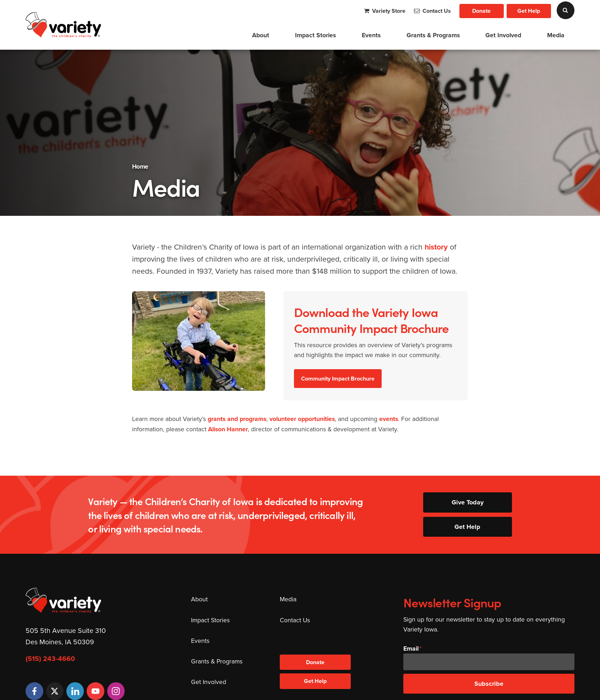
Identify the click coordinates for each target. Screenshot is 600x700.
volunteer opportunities (302, 419)
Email (411, 649)
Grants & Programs (433, 35)
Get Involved (503, 35)
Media (556, 35)
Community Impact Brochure (338, 379)
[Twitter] (55, 691)
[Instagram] (116, 691)
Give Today (468, 502)
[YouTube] (95, 691)
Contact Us (432, 11)
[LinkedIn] (75, 691)
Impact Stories (315, 35)
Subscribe (489, 684)
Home (140, 166)
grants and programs (237, 419)
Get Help (529, 11)
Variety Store (385, 11)
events (389, 419)
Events (371, 35)
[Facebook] (34, 691)
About (261, 35)
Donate (481, 11)
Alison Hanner (228, 429)
